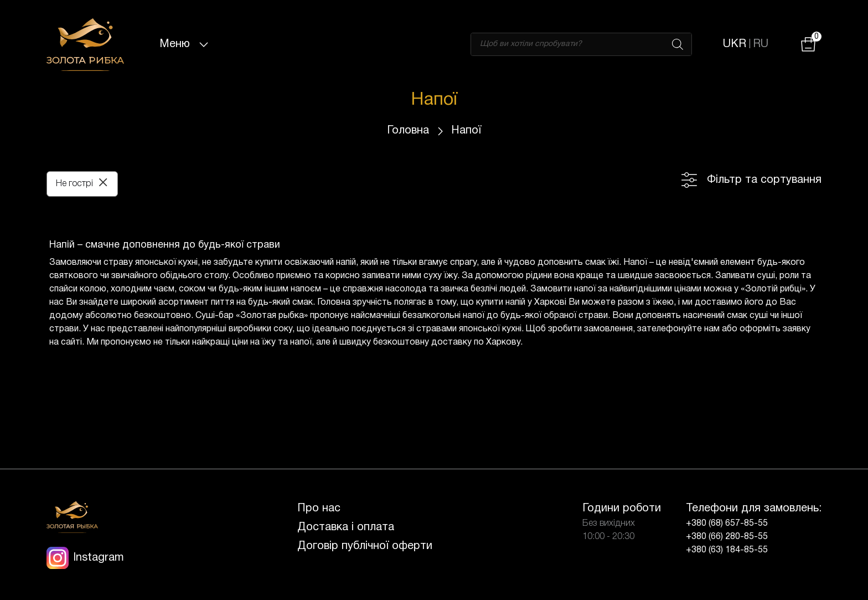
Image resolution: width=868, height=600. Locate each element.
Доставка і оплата (346, 527)
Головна (408, 131)
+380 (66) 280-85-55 (727, 537)
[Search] (678, 44)
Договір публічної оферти (365, 546)
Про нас (319, 509)
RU (761, 44)
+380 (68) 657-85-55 (727, 524)
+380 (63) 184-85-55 (727, 550)
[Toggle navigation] (204, 44)
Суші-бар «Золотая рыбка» (252, 316)
